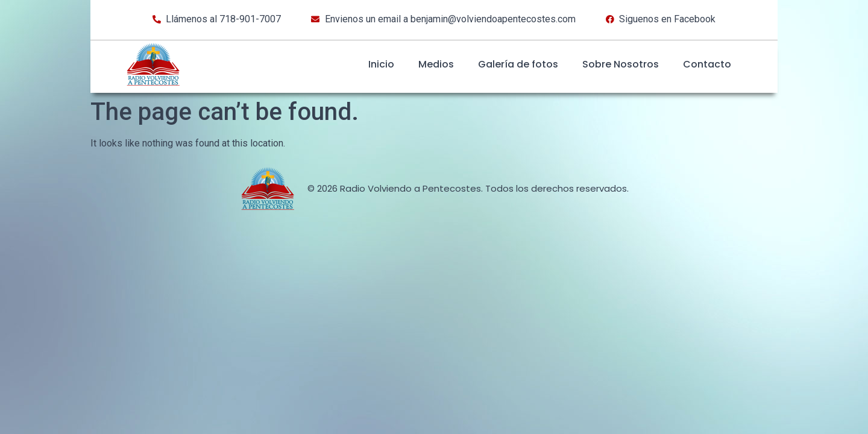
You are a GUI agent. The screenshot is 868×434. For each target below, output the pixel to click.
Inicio (381, 64)
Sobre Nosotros (621, 64)
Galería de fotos (518, 64)
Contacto (707, 64)
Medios (436, 64)
